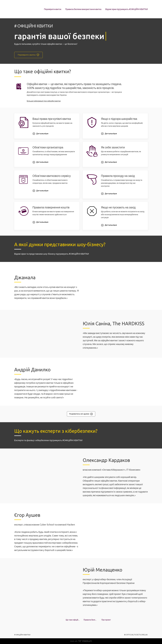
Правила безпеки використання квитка (83, 9)
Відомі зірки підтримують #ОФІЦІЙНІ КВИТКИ (127, 9)
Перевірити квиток (53, 9)
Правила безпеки (90, 620)
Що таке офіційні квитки (73, 620)
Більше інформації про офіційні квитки (44, 101)
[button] (28, 55)
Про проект (106, 620)
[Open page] (21, 9)
